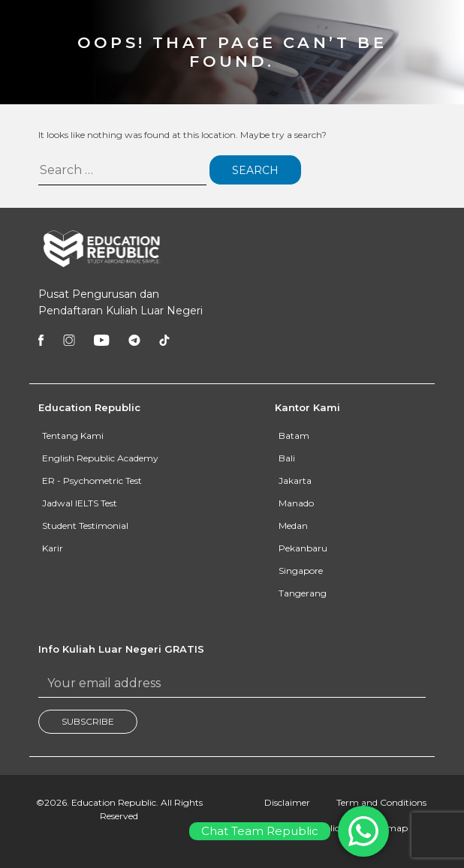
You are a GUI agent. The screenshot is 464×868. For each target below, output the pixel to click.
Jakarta (295, 481)
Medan (293, 526)
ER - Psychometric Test (92, 481)
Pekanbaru (303, 548)
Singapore (301, 571)
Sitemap (389, 828)
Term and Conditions (381, 802)
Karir (53, 548)
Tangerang (303, 593)
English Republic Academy (100, 458)
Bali (287, 458)
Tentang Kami (73, 436)
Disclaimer (287, 802)
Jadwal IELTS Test (80, 503)
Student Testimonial (85, 526)
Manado (296, 503)
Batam (294, 436)
